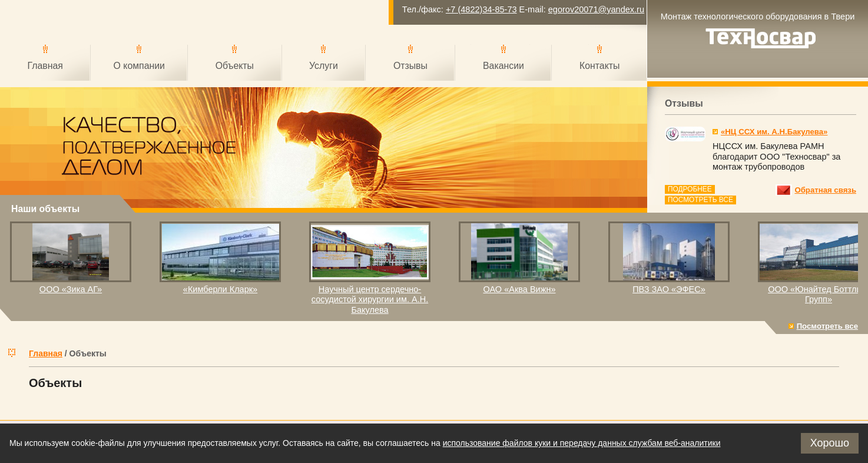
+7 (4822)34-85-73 (481, 9)
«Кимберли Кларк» (220, 289)
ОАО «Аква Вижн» (519, 289)
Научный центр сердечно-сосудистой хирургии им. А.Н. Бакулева (370, 300)
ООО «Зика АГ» (71, 289)
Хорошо (830, 443)
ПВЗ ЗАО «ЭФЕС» (669, 289)
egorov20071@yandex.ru (596, 9)
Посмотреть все (700, 200)
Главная (46, 353)
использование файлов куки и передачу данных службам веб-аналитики (582, 443)
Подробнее (690, 189)
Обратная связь (825, 190)
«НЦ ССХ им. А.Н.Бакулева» (774, 132)
